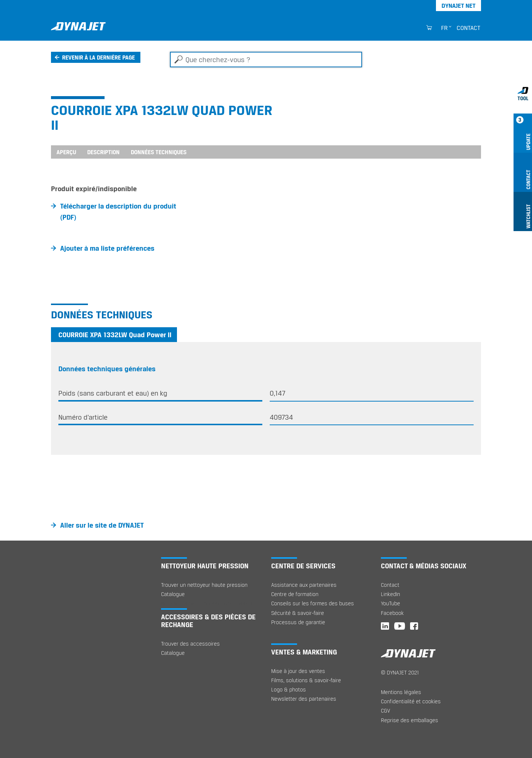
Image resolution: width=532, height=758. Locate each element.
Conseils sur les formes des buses (313, 603)
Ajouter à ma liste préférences (107, 248)
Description (103, 152)
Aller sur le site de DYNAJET (102, 525)
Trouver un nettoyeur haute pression (204, 585)
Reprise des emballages (410, 720)
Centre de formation (295, 594)
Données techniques (159, 152)
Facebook (392, 613)
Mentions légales (401, 692)
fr (444, 28)
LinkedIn (391, 594)
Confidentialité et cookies (411, 701)
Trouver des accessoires (190, 644)
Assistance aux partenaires (304, 585)
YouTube (391, 603)
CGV (386, 710)
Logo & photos (289, 689)
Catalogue (173, 594)
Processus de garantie (298, 622)
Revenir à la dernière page (98, 57)
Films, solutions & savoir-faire (306, 680)
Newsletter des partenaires (304, 699)
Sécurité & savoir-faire (298, 613)
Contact (468, 28)
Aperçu (66, 152)
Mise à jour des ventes (298, 671)
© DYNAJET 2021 (400, 672)
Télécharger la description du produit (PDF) (118, 212)
